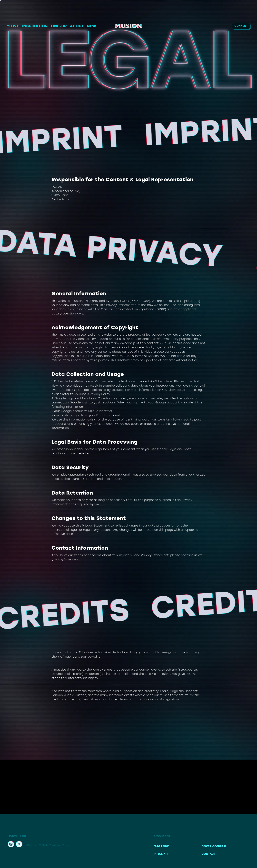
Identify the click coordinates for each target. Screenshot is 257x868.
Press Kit (161, 854)
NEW (91, 26)
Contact (208, 854)
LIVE (13, 26)
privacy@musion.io (65, 559)
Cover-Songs (214, 846)
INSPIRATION (35, 26)
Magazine (161, 846)
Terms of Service (147, 356)
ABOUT (77, 26)
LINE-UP (59, 26)
